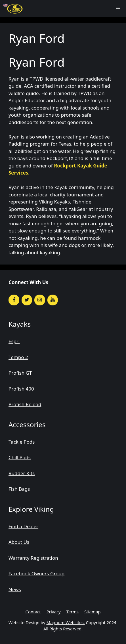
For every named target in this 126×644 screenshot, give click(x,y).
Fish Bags (19, 489)
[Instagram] (40, 300)
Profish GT (20, 373)
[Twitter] (27, 300)
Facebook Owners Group (36, 573)
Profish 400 (21, 389)
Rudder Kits (22, 473)
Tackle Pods (22, 442)
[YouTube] (53, 300)
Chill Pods (20, 457)
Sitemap (93, 612)
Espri (14, 341)
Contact (33, 612)
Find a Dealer (23, 526)
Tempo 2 (18, 357)
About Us (19, 542)
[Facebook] (14, 300)
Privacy (54, 612)
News (15, 589)
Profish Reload (25, 404)
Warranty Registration (33, 558)
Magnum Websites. (66, 622)
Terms (73, 612)
